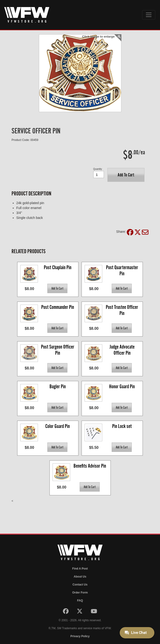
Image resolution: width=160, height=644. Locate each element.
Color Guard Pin (57, 426)
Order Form (80, 593)
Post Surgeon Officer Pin (58, 350)
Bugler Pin (58, 386)
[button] (126, 175)
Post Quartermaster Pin (123, 270)
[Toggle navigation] (149, 15)
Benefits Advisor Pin (90, 466)
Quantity (98, 169)
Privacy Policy (80, 636)
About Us (80, 577)
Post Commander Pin (58, 307)
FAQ (80, 601)
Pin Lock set (122, 426)
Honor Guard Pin (122, 386)
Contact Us (80, 585)
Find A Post (80, 569)
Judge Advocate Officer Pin (123, 350)
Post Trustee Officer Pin (122, 310)
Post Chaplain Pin (58, 267)
